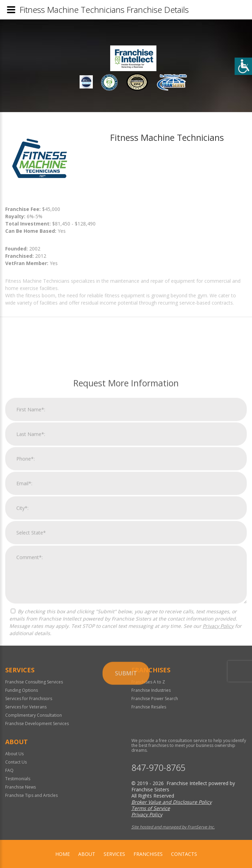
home (63, 854)
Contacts (184, 854)
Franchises (148, 854)
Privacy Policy (218, 757)
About (87, 854)
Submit (126, 804)
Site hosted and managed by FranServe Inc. (173, 827)
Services (114, 854)
